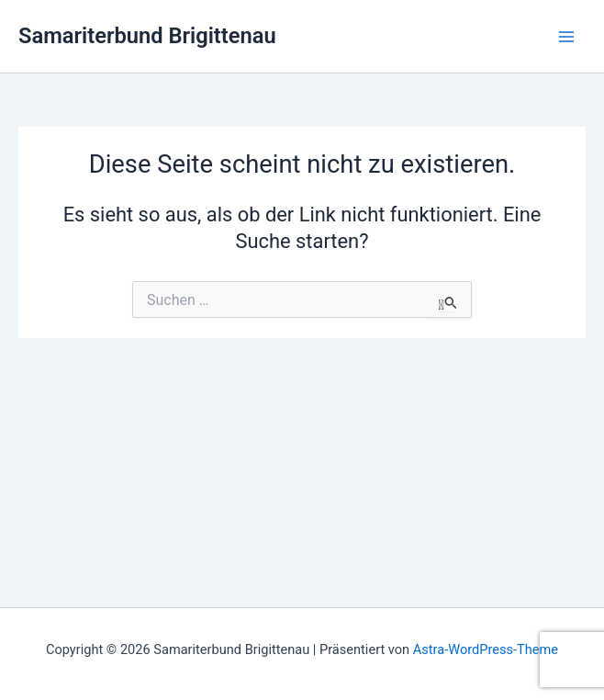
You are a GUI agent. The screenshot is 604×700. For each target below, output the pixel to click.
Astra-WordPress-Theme (486, 649)
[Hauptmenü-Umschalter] (566, 37)
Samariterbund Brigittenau (147, 36)
